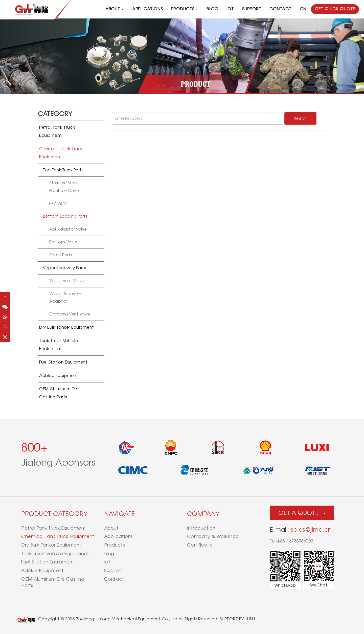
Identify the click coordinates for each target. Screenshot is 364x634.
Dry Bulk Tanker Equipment (67, 327)
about (113, 9)
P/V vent (58, 203)
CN (303, 9)
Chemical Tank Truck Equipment (61, 153)
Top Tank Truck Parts (63, 170)
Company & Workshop (213, 536)
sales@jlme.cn (311, 529)
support (252, 9)
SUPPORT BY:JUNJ (237, 619)
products (183, 9)
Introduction (201, 528)
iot (230, 9)
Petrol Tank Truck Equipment (57, 131)
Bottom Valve (63, 242)
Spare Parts (61, 255)
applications (147, 9)
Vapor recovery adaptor (65, 297)
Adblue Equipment (59, 376)
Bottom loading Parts (65, 216)
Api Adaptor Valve (68, 229)
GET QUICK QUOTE (335, 9)
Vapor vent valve (67, 281)
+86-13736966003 (295, 541)
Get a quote (302, 512)
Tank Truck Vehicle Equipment (59, 345)
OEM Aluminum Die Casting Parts (59, 393)
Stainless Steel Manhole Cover (65, 187)
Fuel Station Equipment (63, 362)
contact (280, 9)
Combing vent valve (70, 314)
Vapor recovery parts (64, 268)
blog (212, 9)
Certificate (200, 545)
